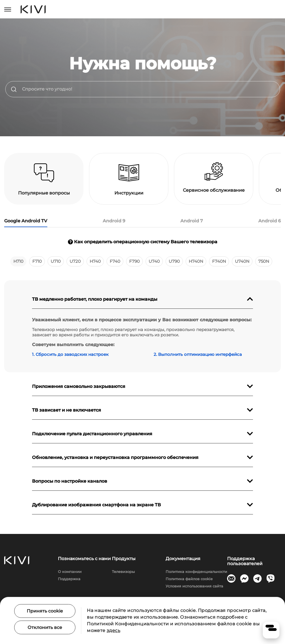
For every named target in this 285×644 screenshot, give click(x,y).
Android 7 (192, 221)
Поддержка (69, 579)
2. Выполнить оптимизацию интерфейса (198, 354)
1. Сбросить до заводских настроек (70, 354)
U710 (56, 261)
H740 (95, 261)
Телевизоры (123, 572)
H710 (18, 261)
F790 (134, 261)
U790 (174, 261)
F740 (115, 261)
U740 (154, 261)
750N (264, 261)
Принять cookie (45, 611)
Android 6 (270, 221)
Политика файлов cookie (189, 579)
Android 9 (114, 221)
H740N (196, 261)
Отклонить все (45, 627)
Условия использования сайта (194, 586)
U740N (242, 261)
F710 (37, 261)
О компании (70, 572)
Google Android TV (26, 221)
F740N (219, 261)
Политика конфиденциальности (196, 572)
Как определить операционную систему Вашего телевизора (143, 242)
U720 (75, 261)
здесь (113, 630)
